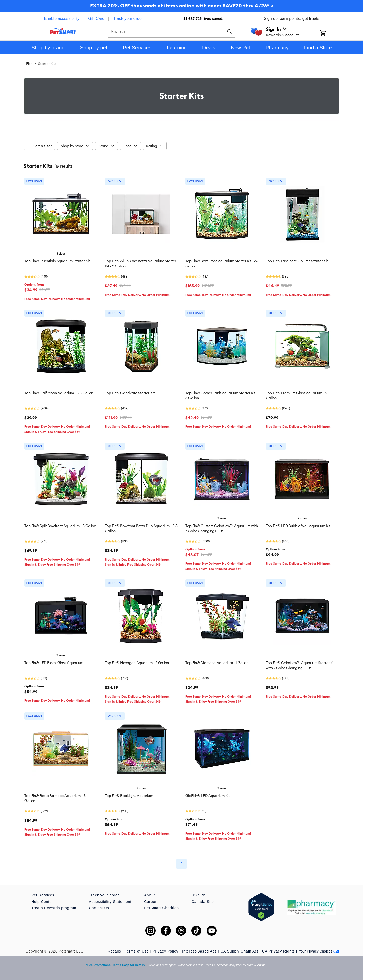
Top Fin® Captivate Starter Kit (130, 393)
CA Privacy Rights (278, 951)
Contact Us (99, 908)
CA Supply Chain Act (239, 951)
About (149, 895)
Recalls (114, 951)
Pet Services (43, 895)
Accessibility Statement (110, 902)
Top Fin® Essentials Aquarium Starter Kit (57, 261)
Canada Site (203, 902)
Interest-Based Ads (199, 951)
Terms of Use (137, 951)
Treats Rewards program (54, 908)
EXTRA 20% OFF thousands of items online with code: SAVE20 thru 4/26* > (182, 5)
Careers (151, 902)
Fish (29, 64)
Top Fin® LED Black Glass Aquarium (54, 663)
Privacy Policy (165, 951)
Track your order (128, 18)
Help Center (42, 902)
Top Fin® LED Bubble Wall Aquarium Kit (298, 526)
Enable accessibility (62, 18)
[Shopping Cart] (330, 34)
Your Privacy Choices (319, 951)
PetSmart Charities (161, 908)
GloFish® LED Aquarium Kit (208, 796)
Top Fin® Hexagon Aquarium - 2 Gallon (137, 663)
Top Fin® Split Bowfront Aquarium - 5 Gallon (60, 526)
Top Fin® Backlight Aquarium (129, 796)
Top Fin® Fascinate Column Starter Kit (297, 261)
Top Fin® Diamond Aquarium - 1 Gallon (217, 663)
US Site (198, 895)
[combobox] (172, 31)
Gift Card (96, 18)
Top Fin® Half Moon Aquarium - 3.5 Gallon (59, 393)
